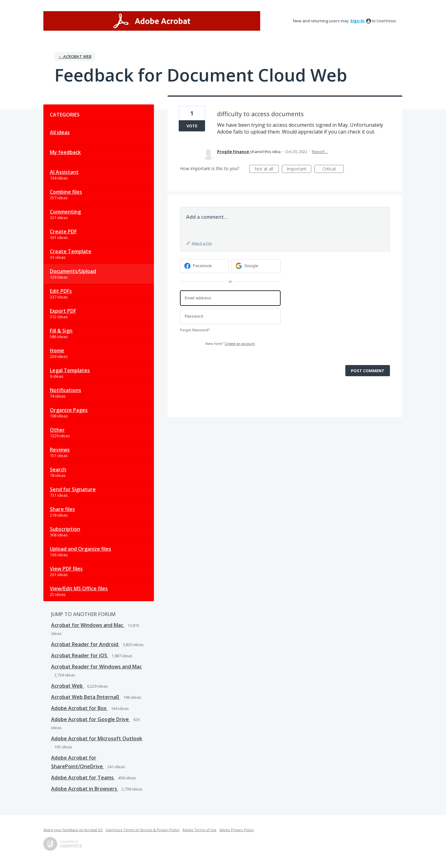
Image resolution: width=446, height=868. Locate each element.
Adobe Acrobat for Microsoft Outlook (97, 738)
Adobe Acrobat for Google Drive (91, 719)
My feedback (65, 152)
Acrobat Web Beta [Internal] (86, 697)
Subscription (65, 529)
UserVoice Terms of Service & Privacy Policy (143, 830)
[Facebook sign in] (205, 266)
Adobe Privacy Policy (237, 830)
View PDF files (66, 569)
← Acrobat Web (75, 56)
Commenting (65, 212)
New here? (230, 344)
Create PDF (63, 231)
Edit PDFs (61, 291)
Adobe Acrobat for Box (79, 708)
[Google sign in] (256, 266)
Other (57, 430)
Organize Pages (69, 410)
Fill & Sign (61, 331)
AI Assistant (64, 172)
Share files (62, 509)
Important (299, 169)
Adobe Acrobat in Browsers (85, 789)
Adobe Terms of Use (199, 830)
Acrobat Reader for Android (85, 644)
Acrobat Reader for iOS (80, 655)
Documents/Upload (73, 271)
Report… (320, 152)
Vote (192, 126)
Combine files (66, 192)
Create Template (71, 251)
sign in (357, 21)
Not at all (267, 169)
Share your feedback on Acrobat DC (73, 830)
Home (57, 350)
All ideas (60, 132)
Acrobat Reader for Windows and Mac (96, 667)
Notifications (66, 390)
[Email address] (230, 298)
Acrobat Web (68, 686)
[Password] (230, 316)
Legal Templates (70, 370)
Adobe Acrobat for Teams (83, 778)
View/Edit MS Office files (79, 588)
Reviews (60, 450)
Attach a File (202, 243)
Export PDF (63, 311)
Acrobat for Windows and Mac (88, 625)
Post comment (368, 371)
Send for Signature (73, 489)
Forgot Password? (195, 330)
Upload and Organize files (81, 549)
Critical (333, 169)
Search (58, 469)
